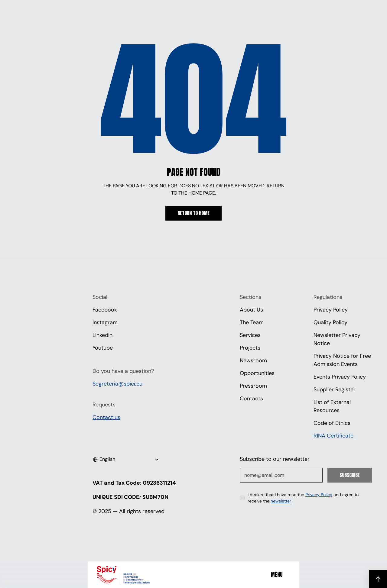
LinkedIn (102, 335)
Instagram (105, 322)
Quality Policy (330, 322)
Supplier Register (335, 389)
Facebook (105, 310)
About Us (251, 310)
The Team (252, 322)
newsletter (281, 501)
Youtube (103, 348)
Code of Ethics (332, 423)
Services (250, 335)
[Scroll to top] (378, 579)
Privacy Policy (331, 310)
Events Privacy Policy (340, 377)
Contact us (106, 417)
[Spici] (132, 575)
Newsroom (253, 360)
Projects (250, 348)
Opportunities (257, 373)
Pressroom (253, 386)
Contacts (251, 399)
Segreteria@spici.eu (117, 384)
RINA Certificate (333, 436)
